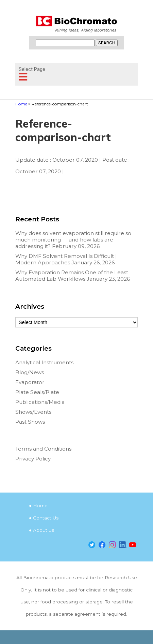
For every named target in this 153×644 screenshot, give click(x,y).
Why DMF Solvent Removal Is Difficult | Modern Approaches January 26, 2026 (66, 259)
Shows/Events (33, 412)
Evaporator (30, 382)
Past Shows (30, 422)
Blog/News (30, 372)
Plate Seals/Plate (37, 392)
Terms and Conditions (43, 449)
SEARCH (107, 43)
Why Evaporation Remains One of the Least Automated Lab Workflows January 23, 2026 (73, 276)
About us (44, 530)
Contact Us (46, 518)
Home (40, 506)
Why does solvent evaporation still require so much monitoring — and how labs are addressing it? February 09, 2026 (73, 240)
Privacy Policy (33, 459)
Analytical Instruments (44, 362)
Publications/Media (40, 402)
